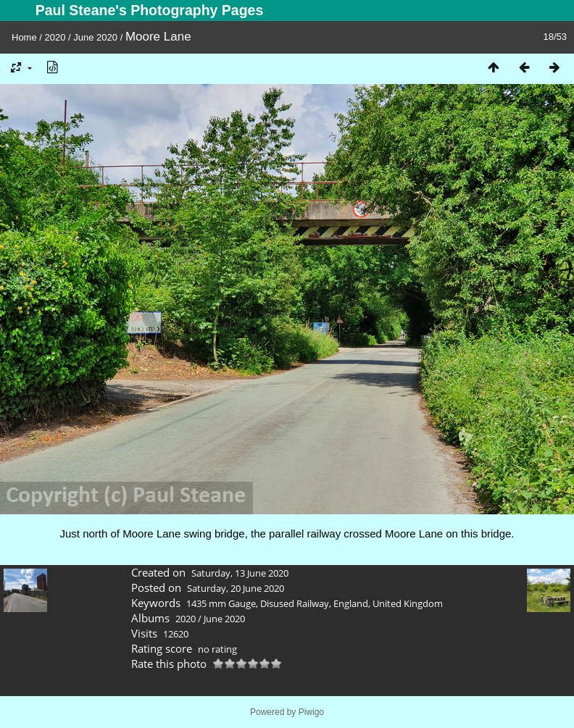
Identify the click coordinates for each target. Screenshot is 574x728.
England (351, 603)
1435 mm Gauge (221, 603)
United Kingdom (408, 603)
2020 (55, 37)
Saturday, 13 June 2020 (240, 573)
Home (24, 37)
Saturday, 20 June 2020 (236, 588)
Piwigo (311, 712)
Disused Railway (295, 603)
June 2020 (95, 37)
